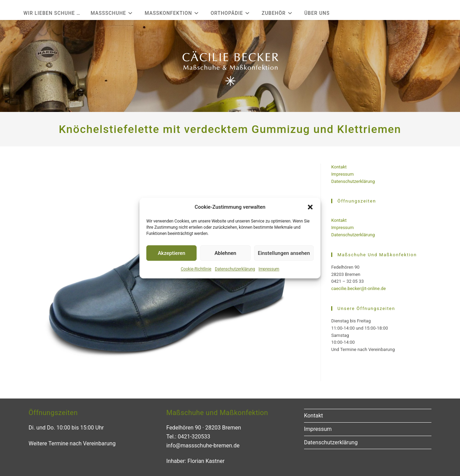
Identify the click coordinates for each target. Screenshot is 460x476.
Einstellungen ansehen (284, 253)
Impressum (269, 269)
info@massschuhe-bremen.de (203, 446)
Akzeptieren (171, 253)
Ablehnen (225, 253)
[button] (310, 207)
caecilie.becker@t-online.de (358, 288)
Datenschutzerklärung (235, 269)
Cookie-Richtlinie (196, 269)
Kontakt (339, 167)
